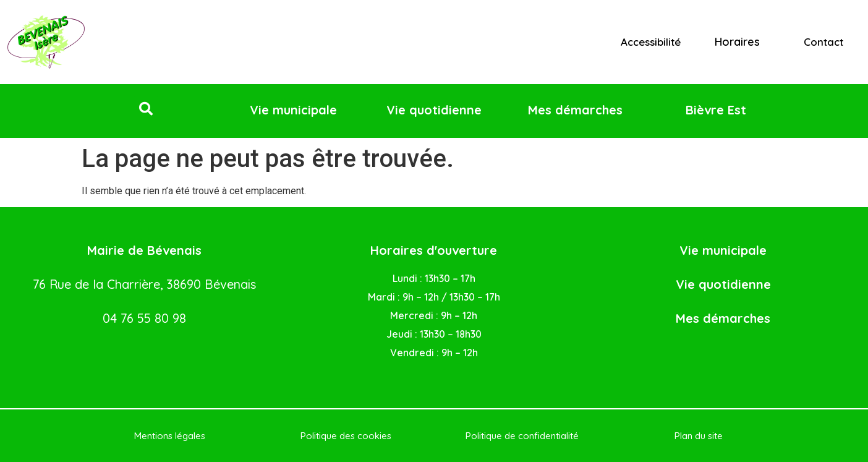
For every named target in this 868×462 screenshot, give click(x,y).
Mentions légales (170, 436)
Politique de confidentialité (522, 436)
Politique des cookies (346, 436)
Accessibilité (651, 42)
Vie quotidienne (723, 284)
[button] (146, 109)
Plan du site (699, 436)
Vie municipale (723, 250)
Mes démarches (723, 318)
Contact (823, 42)
